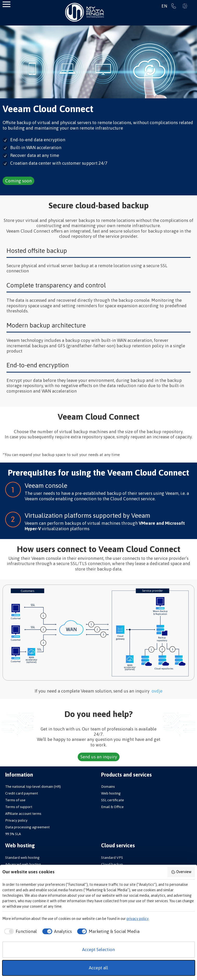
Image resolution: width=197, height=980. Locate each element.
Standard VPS (112, 857)
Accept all (98, 968)
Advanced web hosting (23, 864)
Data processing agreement (27, 827)
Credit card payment (22, 793)
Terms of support (19, 807)
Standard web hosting (22, 857)
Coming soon (18, 181)
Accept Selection (98, 950)
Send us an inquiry (99, 757)
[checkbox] (20, 932)
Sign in (185, 6)
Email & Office (112, 807)
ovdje (157, 691)
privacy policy (138, 919)
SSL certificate (113, 800)
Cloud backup (112, 864)
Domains (108, 786)
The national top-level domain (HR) (33, 786)
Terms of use (15, 800)
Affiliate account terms (23, 814)
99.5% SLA (13, 834)
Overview (181, 872)
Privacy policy (16, 820)
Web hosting (111, 793)
